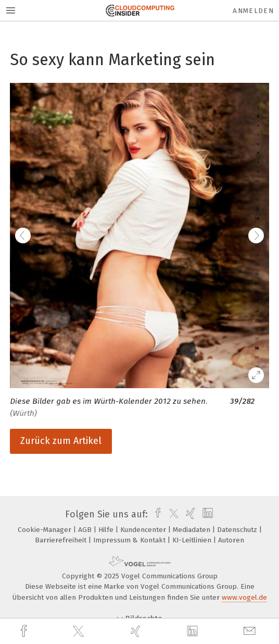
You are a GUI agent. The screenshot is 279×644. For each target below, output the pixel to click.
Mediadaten (193, 530)
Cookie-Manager (46, 530)
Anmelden (253, 11)
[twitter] (80, 631)
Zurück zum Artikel (61, 441)
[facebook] (25, 631)
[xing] (137, 631)
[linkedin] (194, 631)
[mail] (251, 631)
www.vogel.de (244, 597)
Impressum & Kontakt (130, 540)
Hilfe (107, 530)
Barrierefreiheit (62, 540)
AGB (86, 530)
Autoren (231, 540)
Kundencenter (144, 530)
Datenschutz (238, 530)
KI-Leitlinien (193, 540)
